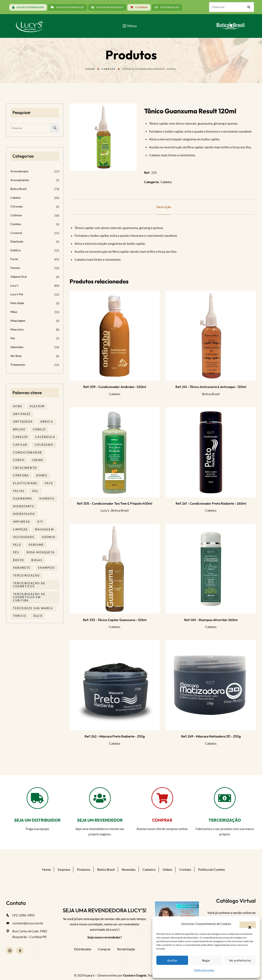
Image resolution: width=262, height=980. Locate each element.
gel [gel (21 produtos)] (35, 491)
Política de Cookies (204, 970)
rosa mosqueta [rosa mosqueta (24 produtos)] (41, 552)
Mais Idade (17, 303)
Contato (185, 869)
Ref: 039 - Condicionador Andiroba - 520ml (115, 387)
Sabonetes (17, 347)
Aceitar (172, 960)
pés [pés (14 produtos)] (16, 552)
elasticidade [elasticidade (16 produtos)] (25, 483)
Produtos (84, 869)
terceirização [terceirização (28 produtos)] (26, 575)
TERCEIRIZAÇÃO (225, 820)
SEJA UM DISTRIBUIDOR (37, 820)
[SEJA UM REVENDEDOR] (100, 798)
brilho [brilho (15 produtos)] (19, 429)
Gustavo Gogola (135, 975)
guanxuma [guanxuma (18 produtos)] (23, 498)
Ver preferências (240, 960)
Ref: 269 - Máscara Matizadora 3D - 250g (211, 736)
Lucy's (105, 510)
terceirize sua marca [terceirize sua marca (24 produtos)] (33, 608)
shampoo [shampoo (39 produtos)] (46, 568)
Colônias (16, 215)
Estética (15, 250)
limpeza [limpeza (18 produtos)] (20, 529)
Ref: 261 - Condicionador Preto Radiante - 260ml (211, 503)
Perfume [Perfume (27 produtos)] (36, 545)
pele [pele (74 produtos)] (17, 545)
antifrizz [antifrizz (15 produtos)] (22, 414)
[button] (248, 925)
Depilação (17, 241)
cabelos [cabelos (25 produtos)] (20, 437)
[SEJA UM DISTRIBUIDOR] (37, 798)
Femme (15, 268)
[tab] (164, 207)
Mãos (14, 312)
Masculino (17, 329)
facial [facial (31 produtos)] (19, 491)
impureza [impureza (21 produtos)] (22, 522)
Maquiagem (18, 321)
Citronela (16, 206)
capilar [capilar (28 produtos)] (20, 445)
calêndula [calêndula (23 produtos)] (45, 437)
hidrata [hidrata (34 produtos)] (47, 498)
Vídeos (167, 869)
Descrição (164, 207)
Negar (206, 960)
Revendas (129, 869)
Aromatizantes (20, 180)
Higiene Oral (19, 277)
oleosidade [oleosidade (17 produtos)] (24, 537)
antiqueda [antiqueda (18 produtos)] (23, 422)
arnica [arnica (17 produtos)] (47, 422)
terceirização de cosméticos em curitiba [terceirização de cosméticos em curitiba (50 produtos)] (29, 597)
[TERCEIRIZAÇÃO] (225, 798)
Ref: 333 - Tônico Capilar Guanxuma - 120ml (115, 620)
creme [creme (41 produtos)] (38, 460)
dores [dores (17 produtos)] (42, 475)
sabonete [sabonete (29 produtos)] (22, 568)
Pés (13, 338)
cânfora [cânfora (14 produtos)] (21, 475)
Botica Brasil (211, 394)
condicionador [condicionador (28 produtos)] (28, 452)
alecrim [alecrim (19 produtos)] (37, 406)
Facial (14, 259)
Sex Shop (16, 356)
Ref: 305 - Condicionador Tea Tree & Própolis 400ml (115, 503)
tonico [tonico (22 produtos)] (20, 616)
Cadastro (149, 869)
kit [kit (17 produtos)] (40, 522)
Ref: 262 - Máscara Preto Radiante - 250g (115, 736)
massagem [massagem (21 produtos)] (44, 529)
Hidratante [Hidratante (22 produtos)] (24, 506)
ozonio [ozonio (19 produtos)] (49, 537)
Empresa (64, 869)
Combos (16, 224)
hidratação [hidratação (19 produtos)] (24, 514)
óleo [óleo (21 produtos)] (38, 616)
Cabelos (108, 69)
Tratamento (18, 365)
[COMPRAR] (162, 798)
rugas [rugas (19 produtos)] (37, 560)
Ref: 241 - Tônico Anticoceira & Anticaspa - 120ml (211, 387)
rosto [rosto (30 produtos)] (19, 560)
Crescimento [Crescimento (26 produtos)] (25, 468)
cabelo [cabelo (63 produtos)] (39, 429)
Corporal (16, 233)
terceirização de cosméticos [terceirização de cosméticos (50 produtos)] (29, 585)
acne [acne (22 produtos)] (18, 406)
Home (90, 69)
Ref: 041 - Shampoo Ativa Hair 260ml (211, 620)
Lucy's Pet (17, 294)
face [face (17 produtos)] (49, 483)
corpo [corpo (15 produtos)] (19, 460)
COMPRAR (162, 820)
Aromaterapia (19, 171)
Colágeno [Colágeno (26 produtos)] (44, 445)
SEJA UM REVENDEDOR (100, 820)
